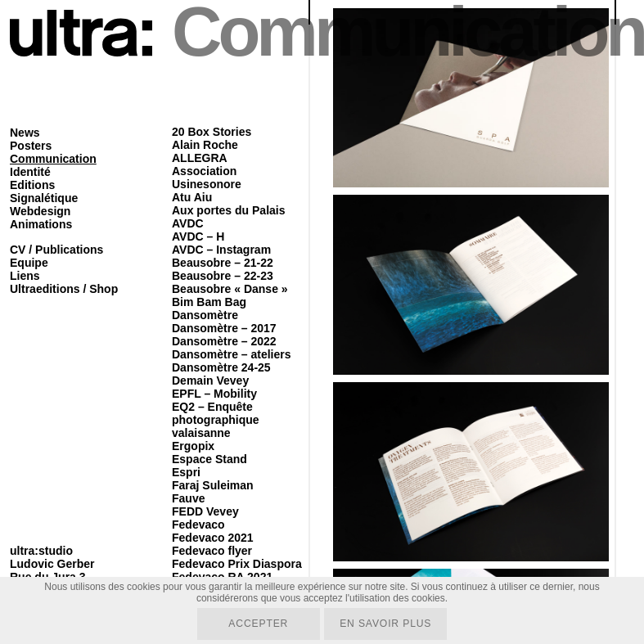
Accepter (257, 624)
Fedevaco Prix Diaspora (237, 564)
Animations (41, 224)
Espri (186, 472)
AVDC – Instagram (221, 250)
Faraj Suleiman (213, 485)
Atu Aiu (192, 197)
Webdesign (40, 211)
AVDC (188, 223)
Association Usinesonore (207, 178)
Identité (30, 172)
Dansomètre (205, 315)
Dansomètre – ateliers (232, 354)
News (25, 133)
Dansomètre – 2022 (224, 341)
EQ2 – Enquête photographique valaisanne (216, 420)
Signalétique (44, 198)
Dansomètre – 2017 (224, 328)
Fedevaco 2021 (213, 538)
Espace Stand (209, 459)
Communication (53, 159)
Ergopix (193, 446)
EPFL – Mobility (214, 394)
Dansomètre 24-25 (221, 367)
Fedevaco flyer (212, 551)
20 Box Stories (212, 132)
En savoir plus (386, 624)
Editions (32, 185)
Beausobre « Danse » (230, 289)
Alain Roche (205, 145)
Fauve (188, 498)
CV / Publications (56, 250)
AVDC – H (198, 236)
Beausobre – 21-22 (223, 263)
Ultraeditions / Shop (64, 289)
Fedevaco (198, 525)
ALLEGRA (200, 158)
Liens (25, 276)
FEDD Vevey (205, 511)
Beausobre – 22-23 (223, 276)
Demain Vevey (210, 381)
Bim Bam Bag (209, 302)
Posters (31, 146)
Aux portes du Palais (228, 210)
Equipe (29, 263)
